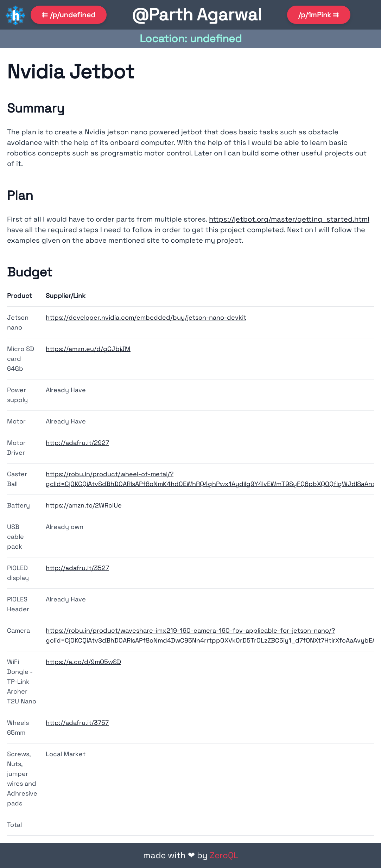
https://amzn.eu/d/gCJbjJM (88, 349)
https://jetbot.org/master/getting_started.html (289, 219)
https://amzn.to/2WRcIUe (84, 505)
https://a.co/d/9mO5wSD (83, 662)
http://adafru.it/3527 (77, 568)
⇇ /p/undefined (69, 15)
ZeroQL (224, 855)
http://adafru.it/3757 (77, 723)
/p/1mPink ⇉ (319, 15)
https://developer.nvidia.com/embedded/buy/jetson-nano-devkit (146, 317)
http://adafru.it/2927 (77, 443)
